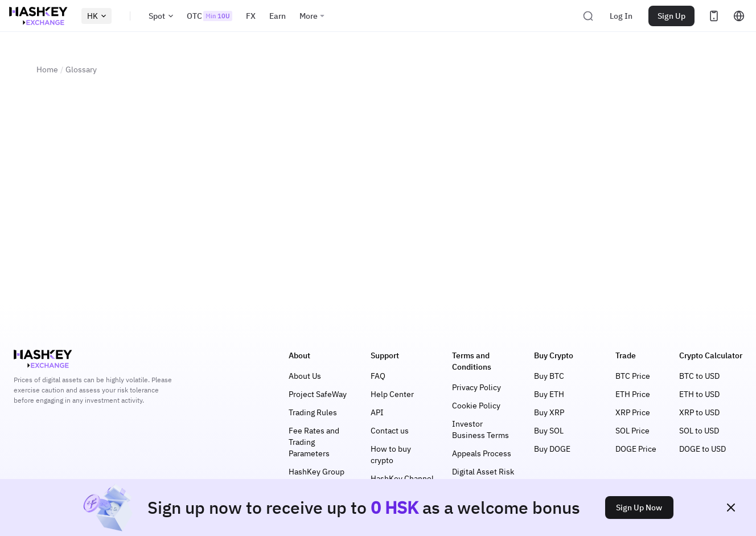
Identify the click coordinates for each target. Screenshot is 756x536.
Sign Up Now (639, 508)
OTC (209, 16)
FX (251, 16)
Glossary (81, 69)
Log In (621, 16)
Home (47, 69)
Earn (278, 16)
